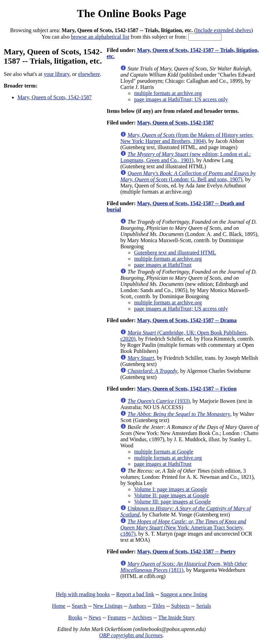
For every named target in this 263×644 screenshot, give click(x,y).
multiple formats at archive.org (168, 93)
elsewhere (89, 74)
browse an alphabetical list (100, 37)
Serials (204, 606)
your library (57, 74)
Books (75, 617)
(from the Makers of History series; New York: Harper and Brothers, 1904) (187, 138)
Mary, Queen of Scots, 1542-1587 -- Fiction (187, 389)
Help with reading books (83, 594)
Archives (142, 617)
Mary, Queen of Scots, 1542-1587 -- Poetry (186, 551)
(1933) (159, 401)
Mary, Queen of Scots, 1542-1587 (55, 97)
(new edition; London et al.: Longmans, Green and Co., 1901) (185, 157)
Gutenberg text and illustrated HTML (175, 253)
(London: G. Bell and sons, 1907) (188, 176)
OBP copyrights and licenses (131, 635)
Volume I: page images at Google (170, 489)
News (95, 617)
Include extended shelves (223, 30)
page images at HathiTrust (163, 265)
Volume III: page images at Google (172, 502)
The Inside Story (177, 617)
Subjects (180, 606)
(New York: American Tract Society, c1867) (183, 528)
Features (117, 617)
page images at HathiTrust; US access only (181, 99)
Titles (159, 606)
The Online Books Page (131, 13)
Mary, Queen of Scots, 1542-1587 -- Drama (187, 320)
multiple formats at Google (164, 452)
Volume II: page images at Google (171, 495)
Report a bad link (135, 594)
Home (59, 606)
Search (79, 606)
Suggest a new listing (184, 594)
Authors (137, 606)
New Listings (108, 606)
